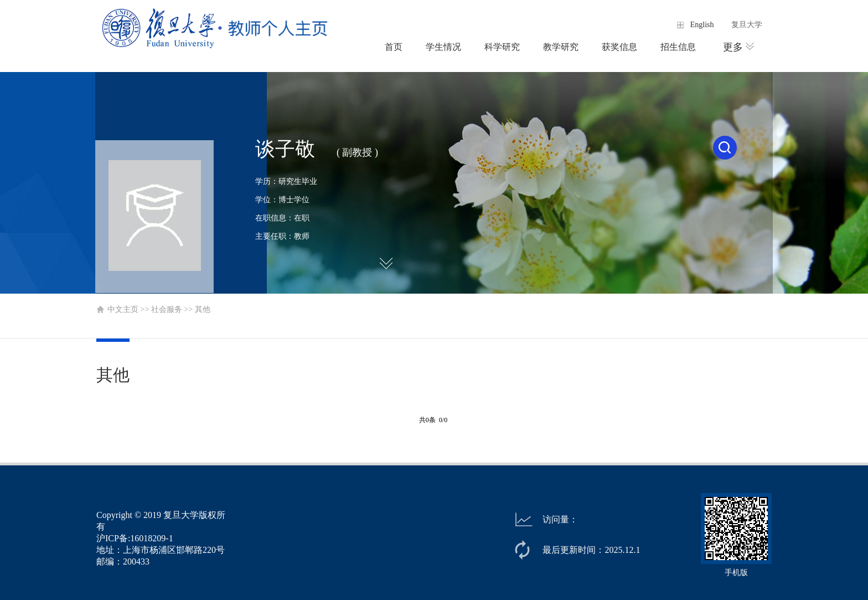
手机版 (736, 573)
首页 (394, 47)
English (702, 25)
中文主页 (123, 309)
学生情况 (443, 47)
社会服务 (167, 309)
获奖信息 (619, 47)
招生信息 (678, 47)
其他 (203, 309)
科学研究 (502, 47)
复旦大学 (747, 25)
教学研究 (561, 47)
